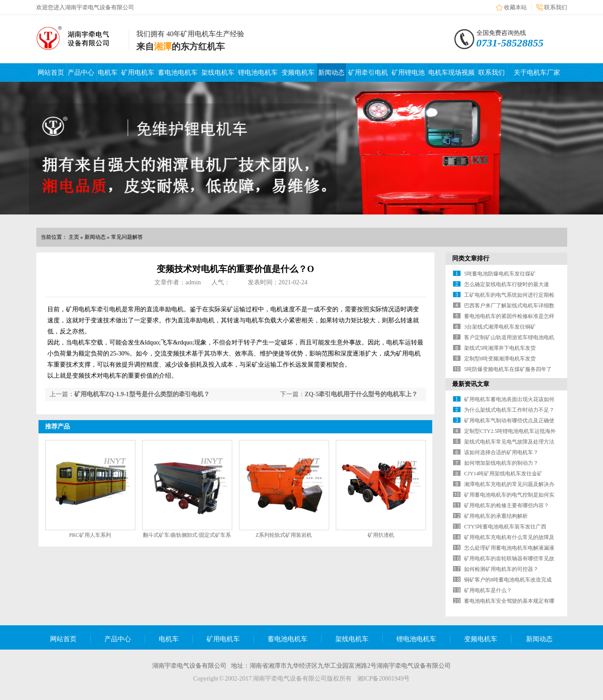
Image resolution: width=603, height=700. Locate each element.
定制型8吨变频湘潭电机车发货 (500, 359)
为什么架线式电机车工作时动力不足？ (509, 410)
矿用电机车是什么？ (488, 590)
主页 (74, 237)
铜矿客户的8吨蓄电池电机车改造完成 (508, 580)
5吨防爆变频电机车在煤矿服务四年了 (508, 369)
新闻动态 (331, 73)
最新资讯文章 (471, 384)
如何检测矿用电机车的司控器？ (501, 569)
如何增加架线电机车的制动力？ (501, 463)
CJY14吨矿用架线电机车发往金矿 (503, 474)
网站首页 (51, 73)
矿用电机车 (138, 73)
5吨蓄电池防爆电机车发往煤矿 (500, 274)
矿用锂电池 (408, 73)
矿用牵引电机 (368, 73)
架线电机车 (218, 73)
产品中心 (81, 73)
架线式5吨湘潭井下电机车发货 (500, 348)
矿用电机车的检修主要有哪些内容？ (507, 505)
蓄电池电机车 (178, 73)
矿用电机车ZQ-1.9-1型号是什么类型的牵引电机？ (142, 394)
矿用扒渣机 (381, 535)
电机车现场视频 (451, 73)
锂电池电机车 (258, 73)
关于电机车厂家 (537, 73)
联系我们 (556, 7)
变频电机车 (298, 73)
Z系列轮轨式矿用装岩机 (284, 535)
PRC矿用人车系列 (90, 535)
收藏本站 (515, 7)
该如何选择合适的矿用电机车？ (501, 452)
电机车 (108, 73)
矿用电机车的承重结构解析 (496, 516)
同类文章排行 (471, 258)
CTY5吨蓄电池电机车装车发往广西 (505, 527)
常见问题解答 (127, 237)
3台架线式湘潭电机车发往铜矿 (500, 327)
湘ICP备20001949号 (384, 679)
